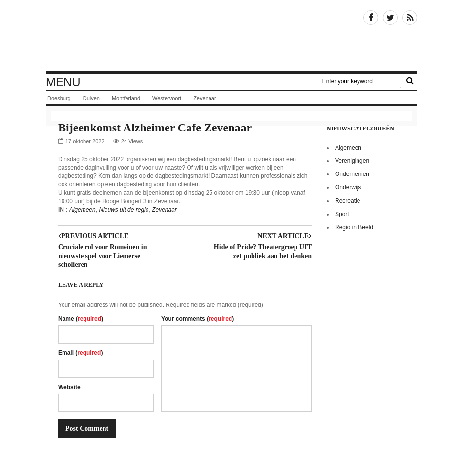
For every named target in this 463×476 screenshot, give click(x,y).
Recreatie (347, 201)
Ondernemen (352, 174)
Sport (342, 214)
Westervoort (167, 98)
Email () (80, 353)
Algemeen (83, 210)
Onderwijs (348, 187)
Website (69, 387)
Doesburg (59, 98)
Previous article (93, 236)
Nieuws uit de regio (124, 210)
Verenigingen (352, 161)
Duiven (91, 98)
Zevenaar (205, 98)
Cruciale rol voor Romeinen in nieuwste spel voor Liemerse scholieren (102, 256)
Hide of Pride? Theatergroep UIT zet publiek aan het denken (263, 251)
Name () (81, 319)
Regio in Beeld (354, 227)
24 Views (132, 141)
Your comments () (198, 319)
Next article (284, 236)
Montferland (126, 98)
